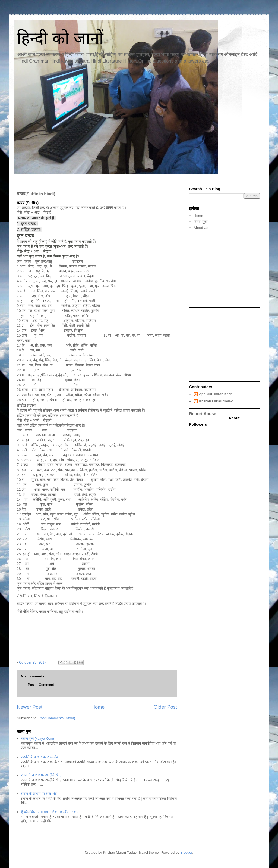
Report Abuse (203, 414)
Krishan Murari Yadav (216, 401)
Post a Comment (41, 685)
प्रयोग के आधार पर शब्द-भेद (39, 794)
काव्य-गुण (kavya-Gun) (37, 738)
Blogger (186, 852)
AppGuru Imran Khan (216, 394)
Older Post (165, 707)
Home (98, 707)
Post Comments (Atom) (57, 718)
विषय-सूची (200, 222)
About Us (201, 228)
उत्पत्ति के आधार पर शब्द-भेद (40, 757)
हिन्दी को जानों (60, 38)
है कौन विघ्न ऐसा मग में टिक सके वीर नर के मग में (53, 812)
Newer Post (30, 707)
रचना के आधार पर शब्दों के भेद (41, 775)
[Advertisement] (225, 271)
